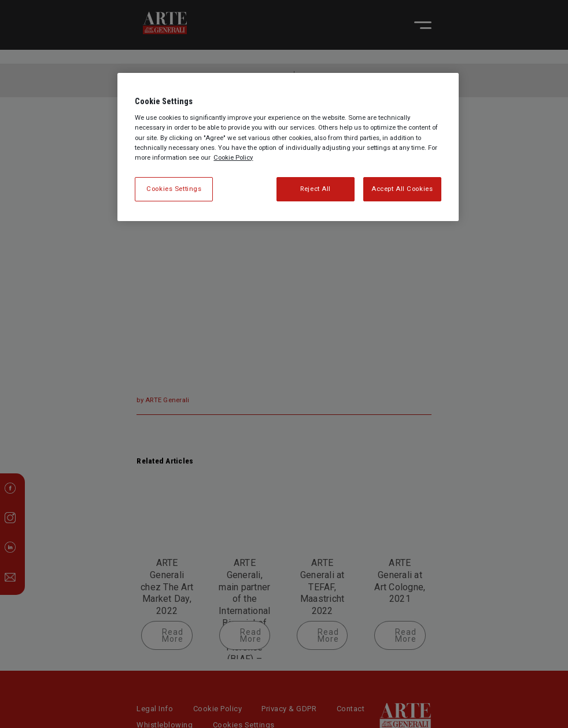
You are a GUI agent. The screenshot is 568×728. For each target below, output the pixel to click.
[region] (288, 147)
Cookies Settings (174, 189)
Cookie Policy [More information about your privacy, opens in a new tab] (233, 157)
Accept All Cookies (402, 189)
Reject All (316, 189)
